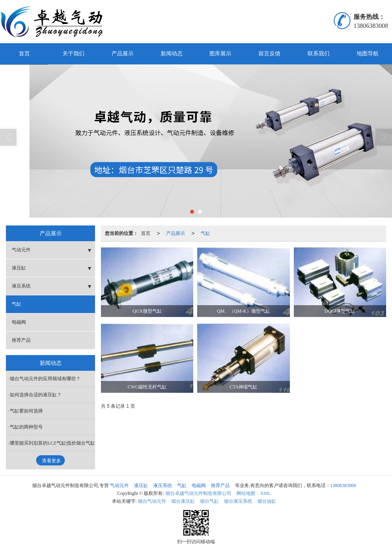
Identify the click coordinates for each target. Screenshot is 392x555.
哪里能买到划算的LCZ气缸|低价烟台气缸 (52, 443)
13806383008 (343, 485)
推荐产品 (21, 340)
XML (266, 493)
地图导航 (368, 54)
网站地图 (246, 493)
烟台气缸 (209, 501)
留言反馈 (269, 54)
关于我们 (73, 54)
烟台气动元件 (152, 501)
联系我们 (319, 54)
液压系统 (21, 286)
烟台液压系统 (238, 501)
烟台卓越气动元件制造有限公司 (198, 493)
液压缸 (19, 268)
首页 (24, 54)
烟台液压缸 (183, 501)
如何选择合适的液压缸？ (36, 395)
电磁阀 (19, 322)
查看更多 (51, 461)
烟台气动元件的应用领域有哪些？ (45, 379)
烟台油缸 (267, 501)
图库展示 (220, 54)
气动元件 (21, 250)
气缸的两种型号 (26, 427)
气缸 (205, 233)
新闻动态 (172, 54)
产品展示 (123, 54)
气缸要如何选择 (26, 411)
